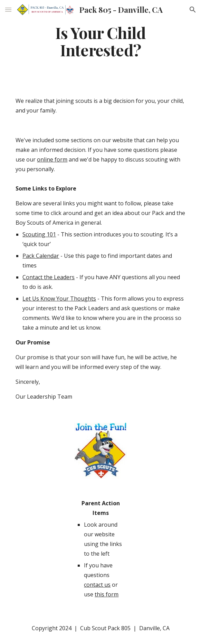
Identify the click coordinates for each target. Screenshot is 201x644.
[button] (8, 9)
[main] (100, 41)
